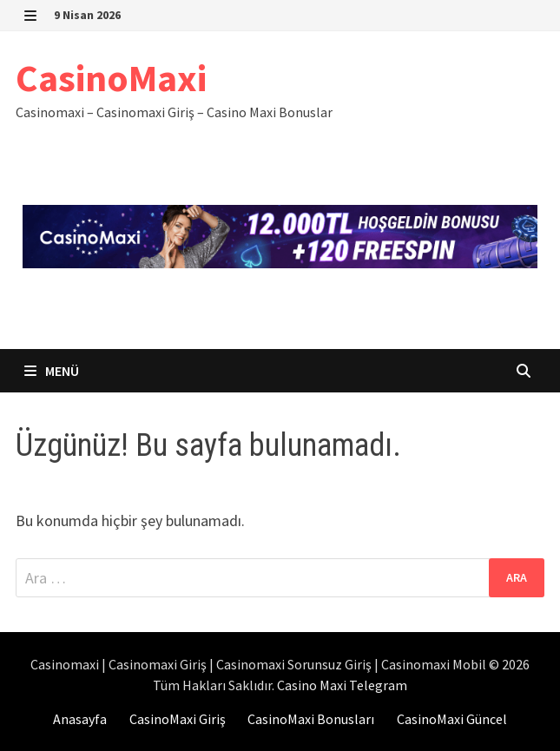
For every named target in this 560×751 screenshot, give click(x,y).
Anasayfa (80, 719)
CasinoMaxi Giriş (178, 719)
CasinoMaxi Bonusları (311, 719)
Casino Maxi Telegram (342, 685)
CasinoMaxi (111, 78)
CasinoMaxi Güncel (452, 719)
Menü (52, 371)
